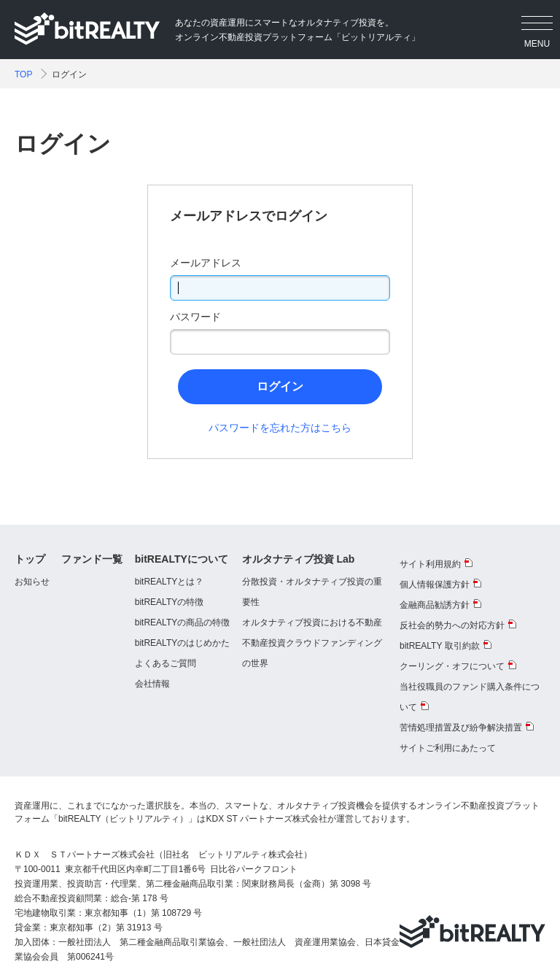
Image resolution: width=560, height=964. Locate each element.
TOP (23, 74)
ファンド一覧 (92, 559)
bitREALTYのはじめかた (182, 643)
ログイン (280, 386)
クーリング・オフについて (452, 666)
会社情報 (152, 684)
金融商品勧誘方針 (435, 605)
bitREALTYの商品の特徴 (182, 622)
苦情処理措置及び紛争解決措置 (461, 728)
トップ (30, 559)
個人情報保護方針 (435, 585)
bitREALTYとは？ (169, 582)
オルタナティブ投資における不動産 (312, 622)
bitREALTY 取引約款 (440, 646)
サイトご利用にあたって (448, 748)
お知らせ (32, 582)
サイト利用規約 (430, 564)
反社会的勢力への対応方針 (452, 625)
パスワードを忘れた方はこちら (280, 428)
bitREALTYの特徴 (169, 602)
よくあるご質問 (166, 663)
